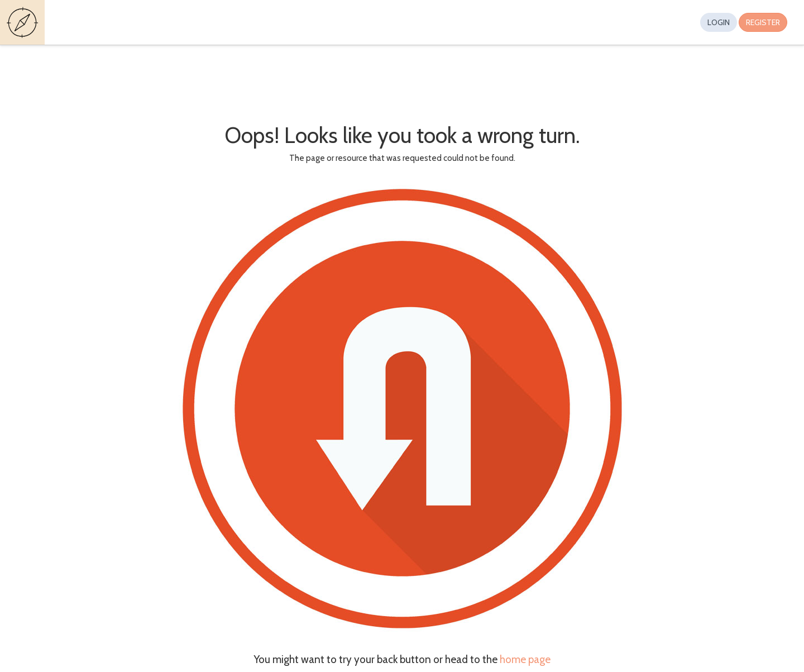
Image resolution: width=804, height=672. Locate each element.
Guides (24, 23)
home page (525, 659)
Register (763, 22)
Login (719, 22)
